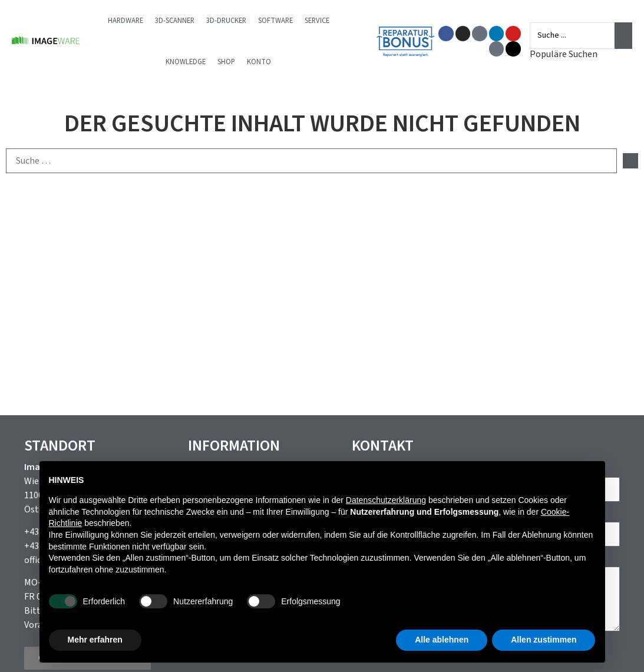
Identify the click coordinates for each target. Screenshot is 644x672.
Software (275, 21)
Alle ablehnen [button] (442, 640)
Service (317, 21)
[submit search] (630, 161)
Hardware (126, 21)
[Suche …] (311, 161)
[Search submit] (623, 35)
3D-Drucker (226, 21)
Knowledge (186, 62)
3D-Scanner (175, 21)
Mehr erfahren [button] (95, 640)
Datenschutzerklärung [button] (386, 500)
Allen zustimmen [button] (544, 640)
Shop (226, 62)
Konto (259, 62)
